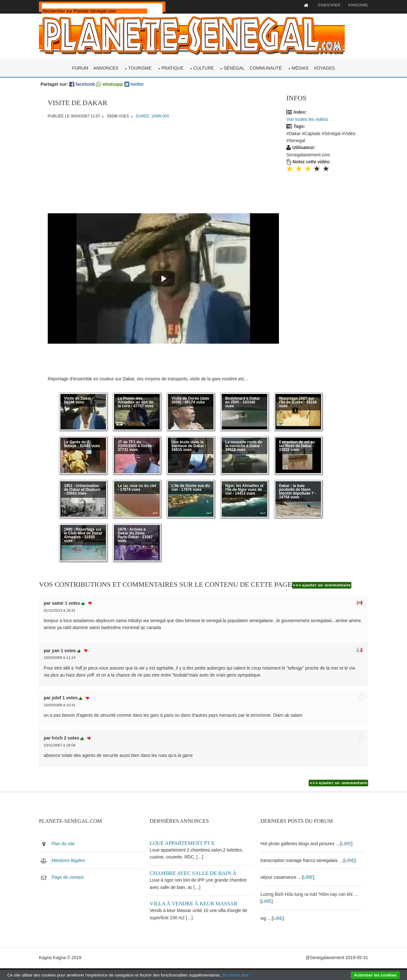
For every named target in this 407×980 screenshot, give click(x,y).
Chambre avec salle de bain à (199, 876)
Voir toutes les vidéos (309, 117)
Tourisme (140, 66)
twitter (144, 82)
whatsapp (120, 82)
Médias (300, 66)
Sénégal (234, 66)
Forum (80, 66)
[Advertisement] (164, 167)
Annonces (106, 66)
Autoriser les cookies (375, 975)
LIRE (347, 846)
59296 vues (119, 114)
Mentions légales (78, 863)
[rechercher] (105, 11)
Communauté (266, 66)
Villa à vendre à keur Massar (199, 906)
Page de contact (78, 880)
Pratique (173, 66)
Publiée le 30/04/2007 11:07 (75, 114)
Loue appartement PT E (188, 845)
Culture (203, 66)
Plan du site (73, 846)
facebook (92, 82)
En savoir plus (236, 975)
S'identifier (318, 5)
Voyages (324, 66)
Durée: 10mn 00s (154, 114)
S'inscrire (348, 5)
